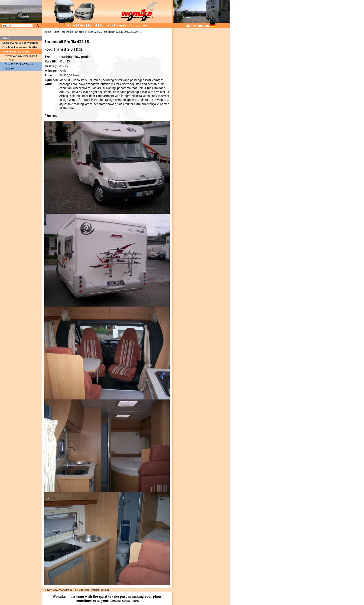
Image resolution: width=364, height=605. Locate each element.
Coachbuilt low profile (16, 51)
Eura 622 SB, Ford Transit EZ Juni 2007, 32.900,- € (115, 32)
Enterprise (121, 25)
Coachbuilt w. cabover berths (20, 47)
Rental (93, 25)
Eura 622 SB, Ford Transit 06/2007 (19, 66)
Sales (82, 25)
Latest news (140, 25)
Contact (106, 25)
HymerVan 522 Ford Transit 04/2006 (21, 58)
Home (71, 25)
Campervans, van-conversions (20, 43)
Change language (200, 26)
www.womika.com (68, 590)
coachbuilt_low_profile (74, 32)
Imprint (95, 590)
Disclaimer (84, 590)
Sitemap (105, 590)
